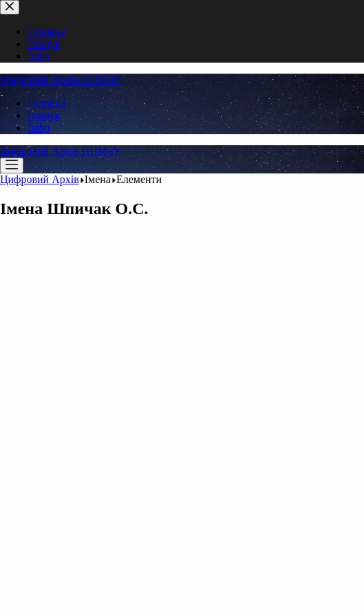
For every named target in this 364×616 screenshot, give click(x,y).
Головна (46, 103)
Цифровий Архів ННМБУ (61, 79)
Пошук (44, 115)
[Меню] (12, 166)
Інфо (39, 128)
